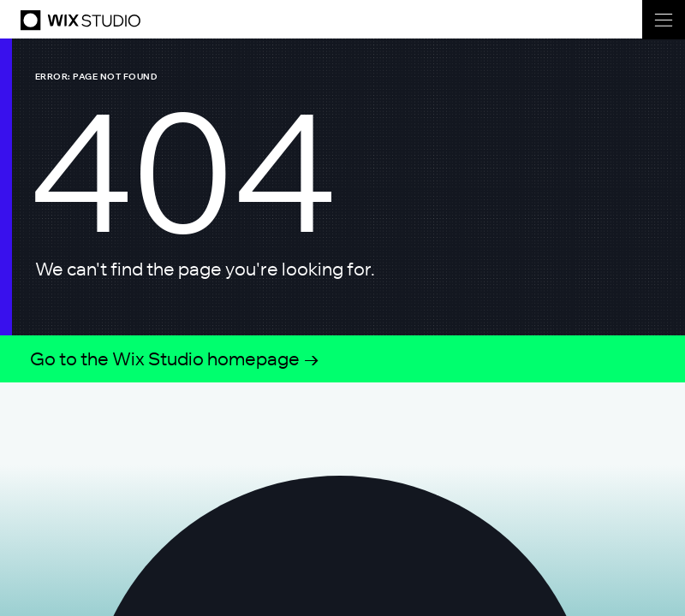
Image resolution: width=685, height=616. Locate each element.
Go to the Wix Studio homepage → (175, 358)
